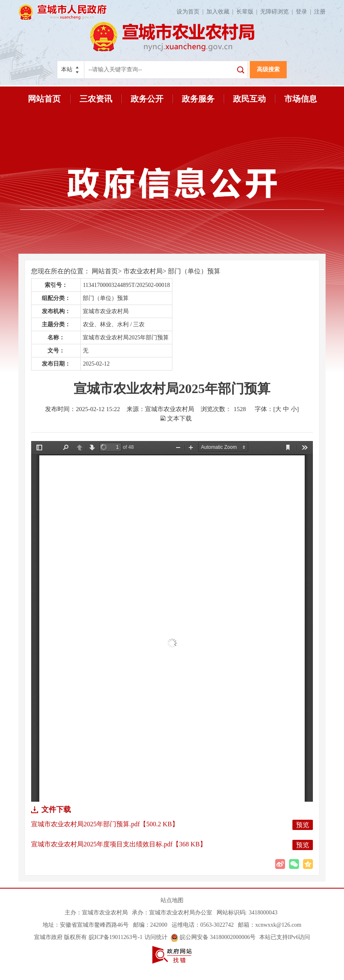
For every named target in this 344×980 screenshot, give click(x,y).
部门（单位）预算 (194, 271)
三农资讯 (96, 99)
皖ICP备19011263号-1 (116, 937)
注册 (320, 12)
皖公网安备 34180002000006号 (213, 937)
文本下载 (179, 418)
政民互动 (249, 99)
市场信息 (301, 99)
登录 (305, 12)
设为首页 (191, 12)
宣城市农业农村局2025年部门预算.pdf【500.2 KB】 (105, 824)
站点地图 (172, 900)
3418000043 (263, 913)
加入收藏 (221, 12)
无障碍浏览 (278, 12)
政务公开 (147, 99)
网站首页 (44, 99)
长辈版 (248, 12)
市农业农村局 (143, 271)
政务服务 (198, 99)
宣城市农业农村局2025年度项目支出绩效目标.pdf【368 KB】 (119, 844)
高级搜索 (268, 69)
